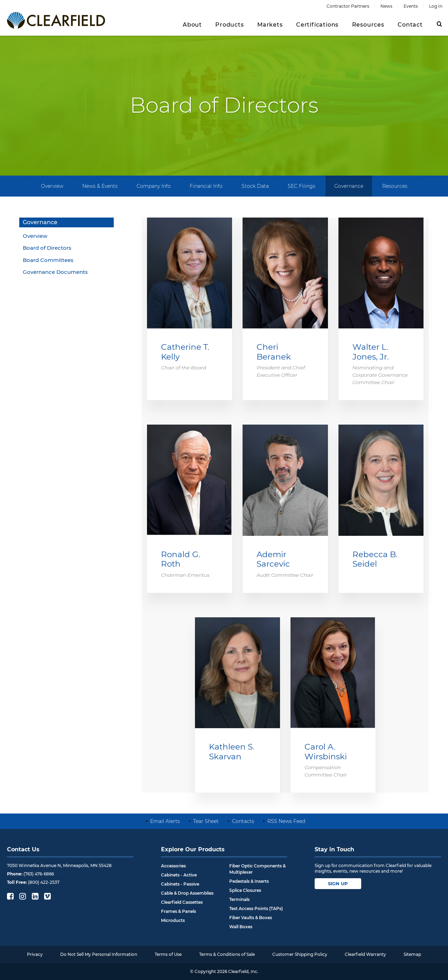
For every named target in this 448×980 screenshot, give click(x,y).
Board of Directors (47, 248)
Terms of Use (168, 954)
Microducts (173, 920)
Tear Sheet (206, 821)
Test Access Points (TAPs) (256, 908)
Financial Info (206, 186)
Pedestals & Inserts (249, 881)
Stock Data (255, 186)
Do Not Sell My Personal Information (99, 954)
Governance (349, 186)
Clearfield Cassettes (182, 902)
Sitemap (412, 954)
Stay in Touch (334, 849)
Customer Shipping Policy (300, 954)
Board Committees (48, 260)
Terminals (239, 899)
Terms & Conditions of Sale (227, 954)
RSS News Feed (286, 821)
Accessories (173, 866)
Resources (395, 186)
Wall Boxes (241, 927)
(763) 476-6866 (39, 874)
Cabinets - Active (179, 875)
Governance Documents (55, 272)
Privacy (35, 954)
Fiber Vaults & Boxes (251, 918)
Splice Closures (245, 890)
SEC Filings (302, 186)
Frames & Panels (178, 911)
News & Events (100, 186)
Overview (52, 186)
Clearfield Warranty (365, 954)
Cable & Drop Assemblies (187, 893)
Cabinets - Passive (180, 884)
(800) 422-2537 (44, 882)
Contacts (243, 821)
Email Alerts (165, 821)
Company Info (154, 186)
